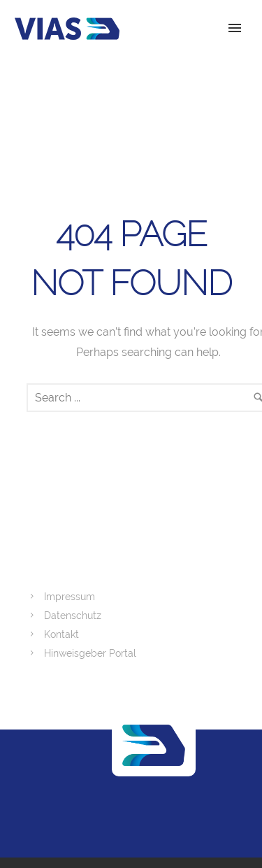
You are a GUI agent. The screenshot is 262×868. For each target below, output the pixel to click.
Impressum (70, 597)
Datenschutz (73, 616)
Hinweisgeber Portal (90, 653)
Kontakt (61, 634)
